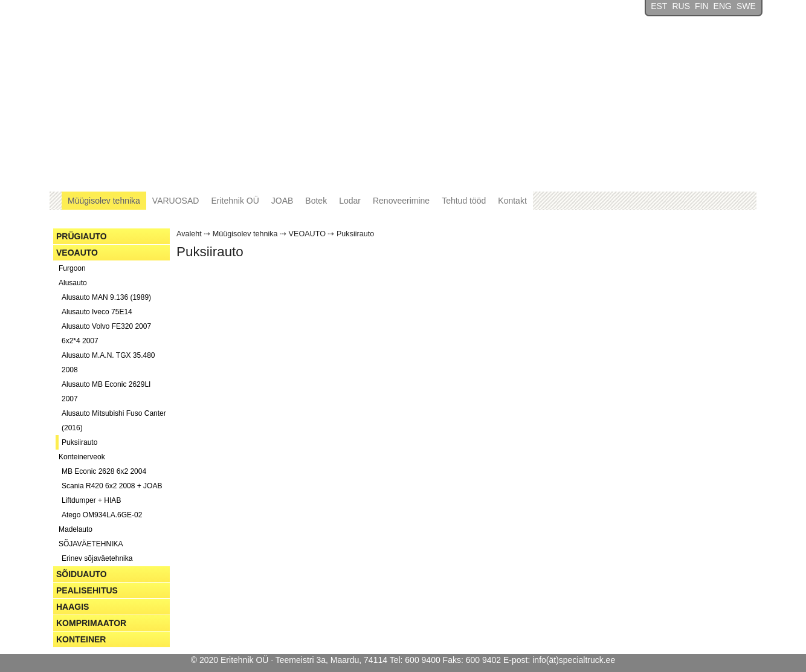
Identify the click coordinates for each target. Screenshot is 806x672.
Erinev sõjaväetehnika (97, 558)
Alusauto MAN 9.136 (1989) (106, 297)
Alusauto (73, 283)
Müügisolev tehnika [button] (104, 201)
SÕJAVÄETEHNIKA (91, 544)
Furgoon (72, 268)
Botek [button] (316, 201)
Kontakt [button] (512, 201)
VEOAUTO (77, 253)
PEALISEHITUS (87, 590)
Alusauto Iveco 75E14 (97, 312)
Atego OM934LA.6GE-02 (102, 515)
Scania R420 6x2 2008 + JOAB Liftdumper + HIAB (112, 493)
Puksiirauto (79, 442)
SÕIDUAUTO (82, 574)
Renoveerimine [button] (401, 201)
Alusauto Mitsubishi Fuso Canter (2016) (114, 421)
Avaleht (189, 234)
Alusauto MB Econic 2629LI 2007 (106, 392)
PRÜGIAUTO (82, 236)
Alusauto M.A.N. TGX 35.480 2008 (108, 363)
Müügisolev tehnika (245, 234)
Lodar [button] (350, 201)
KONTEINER (81, 639)
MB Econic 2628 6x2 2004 (104, 471)
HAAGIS (73, 607)
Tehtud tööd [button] (464, 201)
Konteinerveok (82, 457)
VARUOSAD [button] (176, 201)
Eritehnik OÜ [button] (235, 201)
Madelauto (76, 529)
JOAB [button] (282, 201)
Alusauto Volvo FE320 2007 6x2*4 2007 (106, 334)
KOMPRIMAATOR (91, 623)
